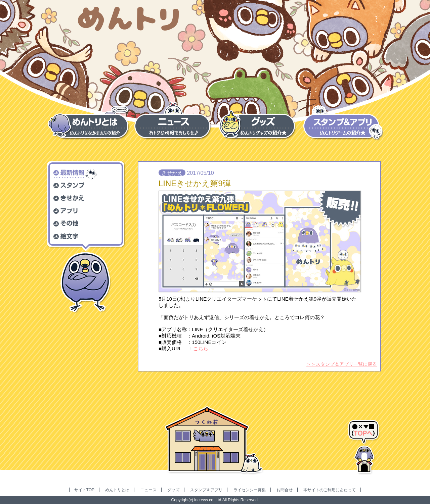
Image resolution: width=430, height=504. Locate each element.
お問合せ (285, 490)
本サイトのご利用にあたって (330, 490)
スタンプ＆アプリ (206, 490)
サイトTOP (84, 490)
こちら (201, 348)
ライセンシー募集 (250, 490)
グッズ (173, 490)
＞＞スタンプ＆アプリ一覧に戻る (342, 364)
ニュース (148, 490)
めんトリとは (117, 490)
